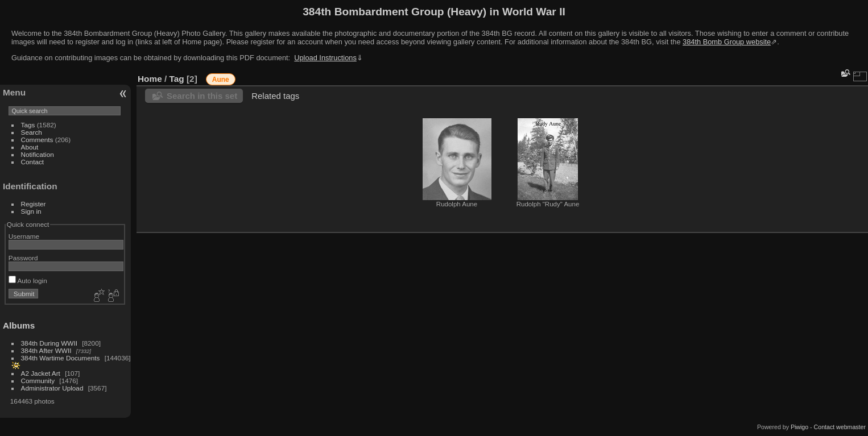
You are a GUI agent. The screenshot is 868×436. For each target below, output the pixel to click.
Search (32, 132)
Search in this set (202, 96)
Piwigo (799, 427)
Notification (38, 154)
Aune (221, 80)
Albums (19, 325)
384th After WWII (46, 350)
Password (23, 258)
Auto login (28, 281)
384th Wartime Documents (61, 358)
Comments (37, 140)
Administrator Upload (52, 388)
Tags (28, 125)
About (30, 147)
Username (24, 236)
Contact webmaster (840, 427)
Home (150, 79)
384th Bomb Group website (727, 42)
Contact (33, 162)
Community (38, 381)
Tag (177, 79)
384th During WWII (49, 343)
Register (34, 204)
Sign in (31, 211)
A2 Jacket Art (41, 373)
